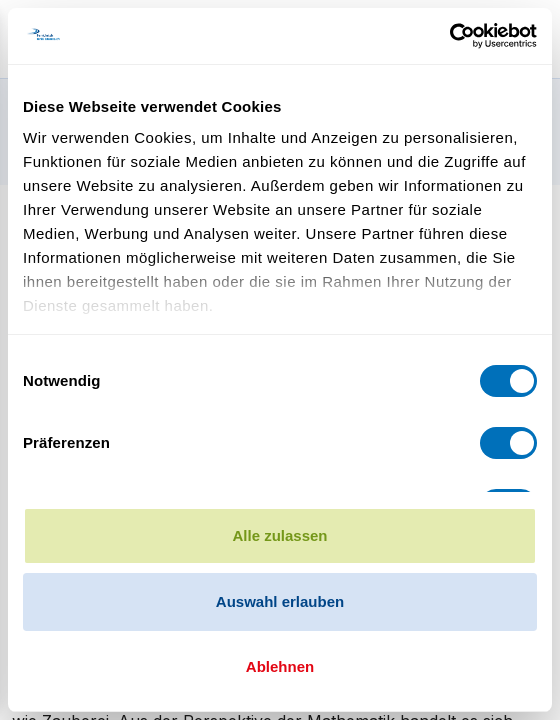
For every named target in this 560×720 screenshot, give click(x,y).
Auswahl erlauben (280, 601)
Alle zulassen (279, 535)
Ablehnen (280, 666)
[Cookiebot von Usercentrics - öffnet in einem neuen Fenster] (449, 36)
